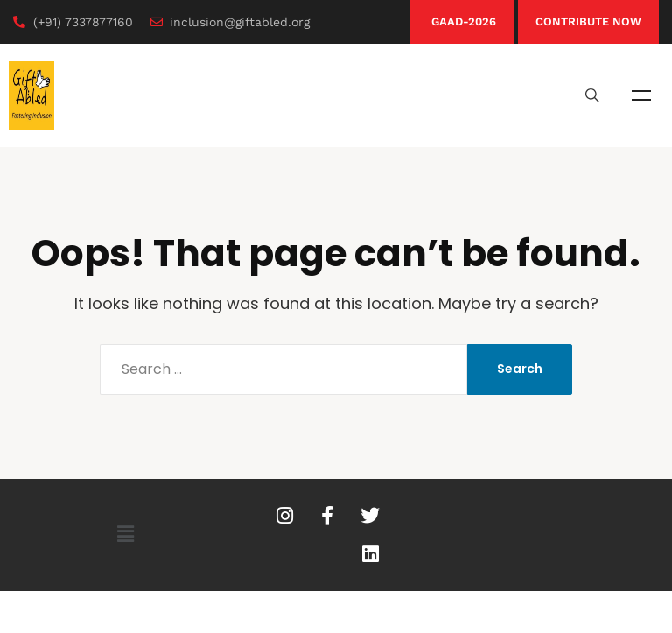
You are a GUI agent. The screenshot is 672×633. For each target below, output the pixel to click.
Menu (641, 95)
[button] (125, 534)
